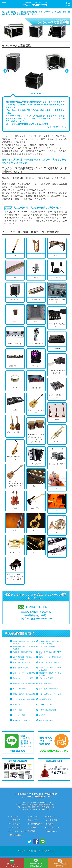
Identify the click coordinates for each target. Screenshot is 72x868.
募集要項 (31, 831)
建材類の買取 (18, 705)
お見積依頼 (32, 828)
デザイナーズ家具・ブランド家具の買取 (24, 648)
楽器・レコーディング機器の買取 (24, 674)
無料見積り (60, 863)
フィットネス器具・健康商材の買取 (50, 653)
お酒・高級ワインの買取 (21, 662)
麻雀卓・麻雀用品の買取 (48, 710)
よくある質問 (52, 820)
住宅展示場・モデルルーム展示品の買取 (24, 643)
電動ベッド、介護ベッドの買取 (50, 662)
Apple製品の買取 (45, 699)
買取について (33, 816)
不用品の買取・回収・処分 (22, 720)
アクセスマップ (53, 828)
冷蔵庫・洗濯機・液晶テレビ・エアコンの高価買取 (50, 643)
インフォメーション (18, 831)
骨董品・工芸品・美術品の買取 (24, 694)
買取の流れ (51, 816)
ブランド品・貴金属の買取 (49, 689)
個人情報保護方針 (35, 824)
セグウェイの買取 (19, 715)
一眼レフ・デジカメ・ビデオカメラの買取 (50, 669)
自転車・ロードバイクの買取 (23, 678)
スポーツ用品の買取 (46, 705)
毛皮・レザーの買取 (20, 689)
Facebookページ (53, 831)
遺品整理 (42, 715)
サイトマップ (15, 824)
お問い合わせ (15, 828)
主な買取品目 (15, 820)
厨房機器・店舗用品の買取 (22, 652)
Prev (5, 71)
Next (67, 71)
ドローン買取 (18, 710)
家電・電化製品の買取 (21, 668)
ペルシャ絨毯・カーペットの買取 (50, 695)
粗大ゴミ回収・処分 (46, 720)
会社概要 (50, 824)
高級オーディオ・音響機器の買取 (50, 658)
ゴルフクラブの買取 (46, 678)
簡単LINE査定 (15, 835)
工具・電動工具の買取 (47, 647)
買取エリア (32, 820)
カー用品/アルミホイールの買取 (24, 683)
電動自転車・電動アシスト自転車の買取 (50, 674)
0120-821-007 (12, 863)
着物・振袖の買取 (45, 683)
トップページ (15, 816)
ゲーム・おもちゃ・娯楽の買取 (24, 699)
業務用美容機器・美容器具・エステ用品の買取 (24, 658)
